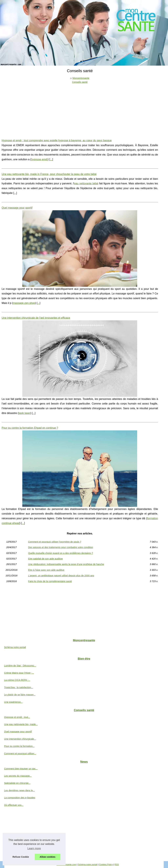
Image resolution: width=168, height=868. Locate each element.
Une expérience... (13, 702)
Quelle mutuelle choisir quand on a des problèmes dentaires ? (60, 553)
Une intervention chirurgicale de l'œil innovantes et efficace (36, 318)
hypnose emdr (39, 159)
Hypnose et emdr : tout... (17, 717)
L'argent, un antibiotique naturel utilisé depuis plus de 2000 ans (61, 576)
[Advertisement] (80, 109)
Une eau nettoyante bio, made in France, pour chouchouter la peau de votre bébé (49, 174)
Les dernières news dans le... (19, 790)
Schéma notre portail (15, 647)
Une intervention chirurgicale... (20, 739)
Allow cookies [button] (48, 857)
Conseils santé (80, 82)
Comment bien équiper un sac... (21, 769)
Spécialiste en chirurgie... (17, 783)
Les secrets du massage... (18, 776)
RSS (117, 864)
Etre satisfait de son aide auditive (45, 559)
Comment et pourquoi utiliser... (20, 754)
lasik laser (24, 413)
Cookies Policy (106, 864)
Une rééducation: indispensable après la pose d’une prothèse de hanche (66, 564)
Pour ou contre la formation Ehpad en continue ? (30, 428)
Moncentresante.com (66, 864)
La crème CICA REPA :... (17, 680)
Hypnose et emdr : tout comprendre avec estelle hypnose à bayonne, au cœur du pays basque (57, 140)
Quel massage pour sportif (17, 208)
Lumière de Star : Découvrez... (20, 666)
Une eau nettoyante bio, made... (21, 724)
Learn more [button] (34, 848)
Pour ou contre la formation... (19, 746)
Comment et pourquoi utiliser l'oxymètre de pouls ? (55, 542)
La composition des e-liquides (20, 798)
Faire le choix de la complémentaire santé (50, 581)
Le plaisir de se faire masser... (20, 695)
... (51, 159)
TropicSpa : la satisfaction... (19, 687)
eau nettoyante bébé (86, 183)
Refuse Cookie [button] (21, 857)
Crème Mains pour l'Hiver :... (19, 673)
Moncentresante (81, 78)
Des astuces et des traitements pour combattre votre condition (61, 547)
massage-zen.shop (24, 303)
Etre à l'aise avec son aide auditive (46, 570)
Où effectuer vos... (14, 805)
